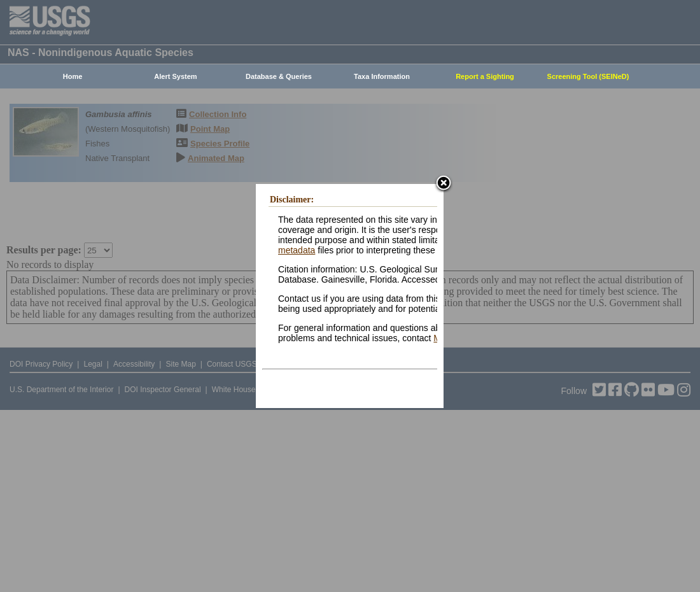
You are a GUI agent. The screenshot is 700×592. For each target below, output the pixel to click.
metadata (297, 250)
